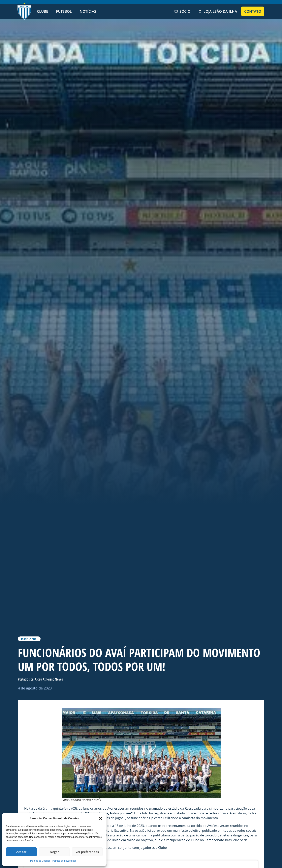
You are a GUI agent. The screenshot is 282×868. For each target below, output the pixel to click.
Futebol (64, 11)
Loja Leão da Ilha (218, 11)
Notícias (88, 11)
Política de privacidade (64, 861)
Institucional (29, 639)
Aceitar (21, 852)
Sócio (182, 11)
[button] (101, 818)
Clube (43, 11)
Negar (54, 852)
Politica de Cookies (40, 861)
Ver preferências (87, 852)
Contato (253, 11)
